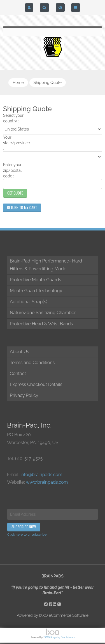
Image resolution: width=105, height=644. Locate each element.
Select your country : (13, 118)
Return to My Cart (22, 207)
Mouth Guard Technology (36, 291)
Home (18, 83)
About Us (19, 352)
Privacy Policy (24, 395)
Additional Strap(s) (29, 302)
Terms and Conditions (32, 363)
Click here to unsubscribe (27, 535)
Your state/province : (16, 143)
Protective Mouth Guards (35, 280)
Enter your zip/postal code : (12, 170)
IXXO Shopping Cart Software (59, 637)
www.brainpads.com (47, 482)
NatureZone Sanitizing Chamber (43, 313)
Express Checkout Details (36, 384)
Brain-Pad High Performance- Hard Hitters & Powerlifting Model (46, 265)
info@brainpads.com (41, 475)
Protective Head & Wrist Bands (41, 324)
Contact (18, 374)
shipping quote (48, 83)
